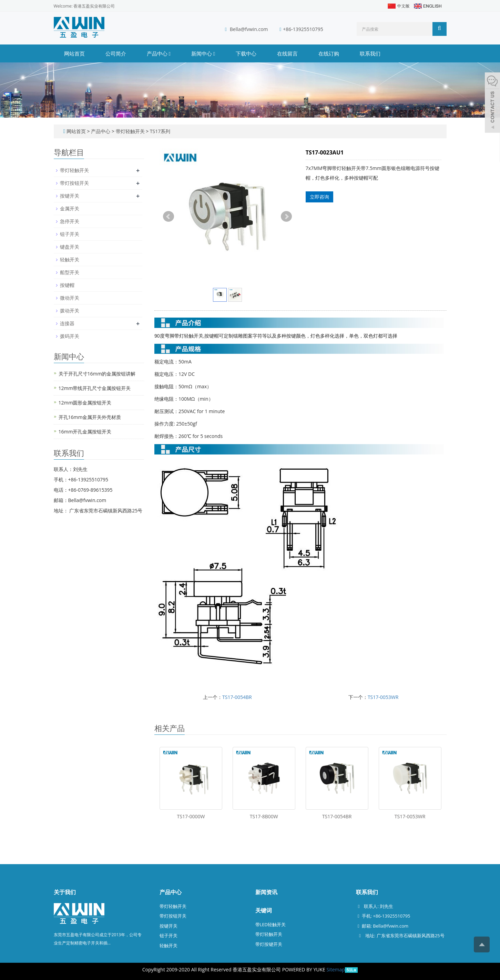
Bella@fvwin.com (249, 29)
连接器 (67, 323)
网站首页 (74, 53)
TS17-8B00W (264, 816)
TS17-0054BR (237, 697)
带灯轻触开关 (130, 131)
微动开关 (70, 298)
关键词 (264, 910)
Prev (169, 217)
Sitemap (336, 969)
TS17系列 (159, 131)
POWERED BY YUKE (304, 969)
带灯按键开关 (269, 944)
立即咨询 (319, 197)
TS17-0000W (191, 816)
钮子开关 (70, 234)
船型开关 (70, 272)
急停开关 (70, 221)
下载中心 (246, 53)
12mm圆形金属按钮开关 (85, 403)
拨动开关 (70, 311)
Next (286, 217)
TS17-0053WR (383, 697)
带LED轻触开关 (271, 924)
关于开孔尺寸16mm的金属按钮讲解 (97, 374)
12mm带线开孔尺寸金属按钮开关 (95, 388)
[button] (169, 53)
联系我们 (370, 53)
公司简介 (116, 53)
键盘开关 (70, 247)
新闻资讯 (266, 892)
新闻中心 (203, 53)
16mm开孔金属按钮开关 (85, 432)
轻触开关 (70, 259)
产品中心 (159, 53)
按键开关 (70, 196)
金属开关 (70, 208)
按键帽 (67, 285)
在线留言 (287, 53)
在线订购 (329, 53)
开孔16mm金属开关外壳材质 (90, 417)
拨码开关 (70, 336)
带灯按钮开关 (74, 183)
